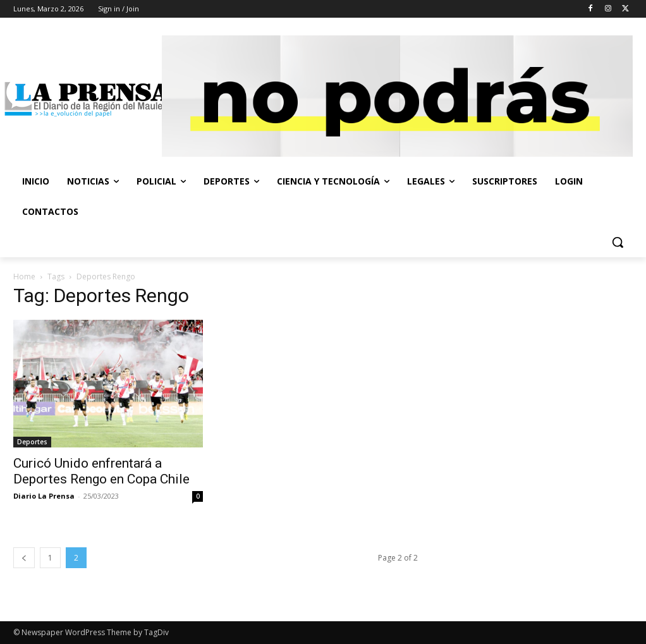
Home (24, 276)
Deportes (32, 442)
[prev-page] (24, 558)
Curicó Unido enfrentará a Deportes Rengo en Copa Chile (101, 471)
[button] (618, 242)
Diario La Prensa (44, 496)
